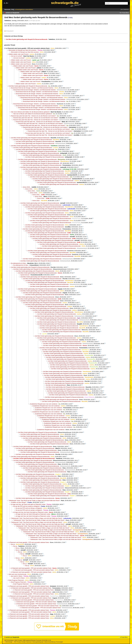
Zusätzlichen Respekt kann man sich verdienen (44, 404)
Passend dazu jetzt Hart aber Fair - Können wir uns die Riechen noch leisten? (33, 116)
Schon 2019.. (27, 187)
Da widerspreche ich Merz (19, 263)
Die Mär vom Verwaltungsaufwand (56, 385)
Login (122, 9)
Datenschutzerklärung (50, 642)
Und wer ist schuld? (17, 56)
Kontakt (24, 642)
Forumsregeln (59, 642)
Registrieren (126, 9)
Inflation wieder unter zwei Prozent (19, 54)
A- (5, 3)
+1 (40, 334)
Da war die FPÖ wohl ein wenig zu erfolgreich (27, 506)
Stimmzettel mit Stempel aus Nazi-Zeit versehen (22, 50)
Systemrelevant (25, 275)
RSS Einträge (8, 642)
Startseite (8, 9)
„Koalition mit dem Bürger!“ (19, 502)
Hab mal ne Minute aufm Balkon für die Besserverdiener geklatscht (30, 112)
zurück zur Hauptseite (12, 13)
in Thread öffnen (125, 13)
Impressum (29, 642)
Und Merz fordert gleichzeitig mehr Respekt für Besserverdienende (28, 86)
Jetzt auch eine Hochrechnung (17, 574)
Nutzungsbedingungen (38, 642)
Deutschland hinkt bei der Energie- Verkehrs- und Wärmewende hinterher (32, 88)
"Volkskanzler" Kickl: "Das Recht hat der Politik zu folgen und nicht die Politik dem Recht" (34, 501)
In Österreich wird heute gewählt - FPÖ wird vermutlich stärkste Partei (28, 48)
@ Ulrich (38, 21)
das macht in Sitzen (17, 576)
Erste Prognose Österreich (16, 580)
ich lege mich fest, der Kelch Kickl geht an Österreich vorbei (28, 504)
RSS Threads (17, 642)
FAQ (13, 9)
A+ (7, 3)
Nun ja (13, 544)
